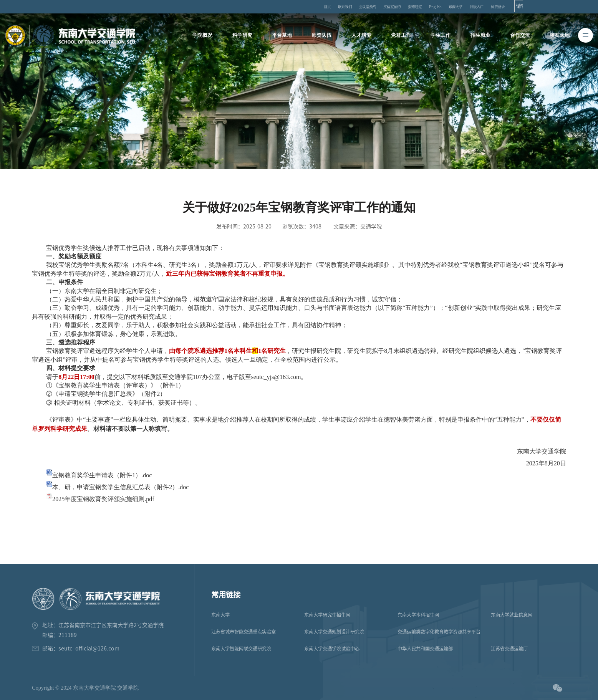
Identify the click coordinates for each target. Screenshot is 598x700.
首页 (335, 7)
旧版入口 (533, 7)
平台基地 (284, 36)
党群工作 (401, 36)
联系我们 (358, 7)
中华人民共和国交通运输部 (425, 649)
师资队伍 (323, 36)
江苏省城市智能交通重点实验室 (244, 632)
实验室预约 (421, 7)
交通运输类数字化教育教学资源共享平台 (439, 632)
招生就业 (478, 36)
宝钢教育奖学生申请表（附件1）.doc (102, 475)
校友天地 (556, 36)
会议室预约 (388, 7)
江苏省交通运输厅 (509, 649)
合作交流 (517, 36)
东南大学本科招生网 (418, 615)
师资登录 (562, 7)
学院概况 (206, 36)
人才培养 (362, 36)
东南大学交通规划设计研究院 (334, 632)
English (478, 7)
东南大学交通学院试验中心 (332, 649)
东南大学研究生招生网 (327, 615)
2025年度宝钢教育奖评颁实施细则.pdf (103, 499)
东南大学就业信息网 (512, 615)
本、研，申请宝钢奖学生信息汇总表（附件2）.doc (120, 487)
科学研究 (245, 36)
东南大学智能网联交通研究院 (241, 649)
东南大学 (506, 7)
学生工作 (439, 36)
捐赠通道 (451, 7)
